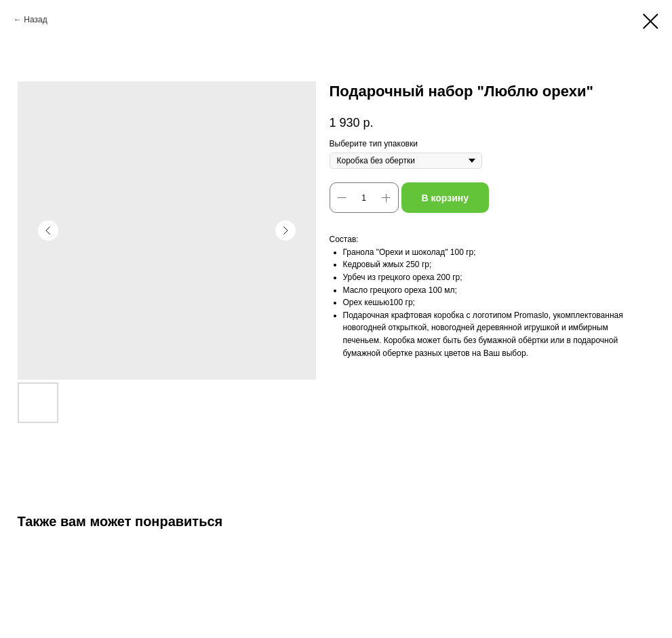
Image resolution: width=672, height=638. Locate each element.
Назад (35, 20)
